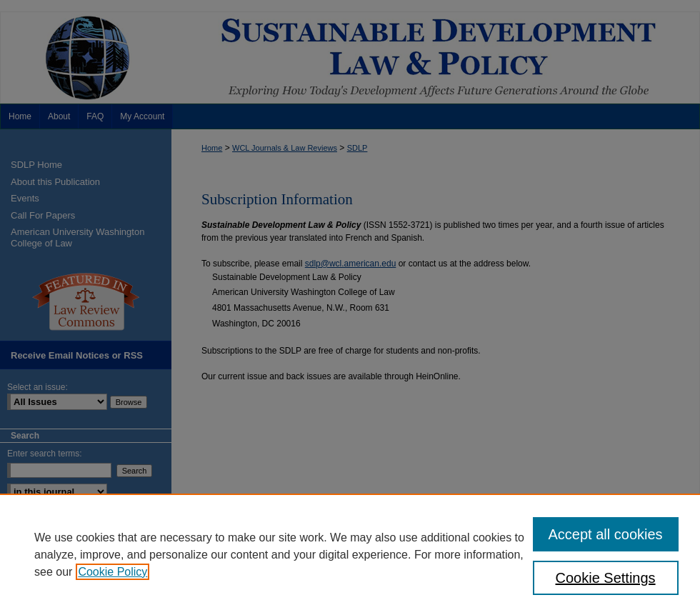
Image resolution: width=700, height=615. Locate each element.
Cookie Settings (606, 578)
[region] (350, 554)
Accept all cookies (606, 534)
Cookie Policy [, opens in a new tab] (112, 572)
